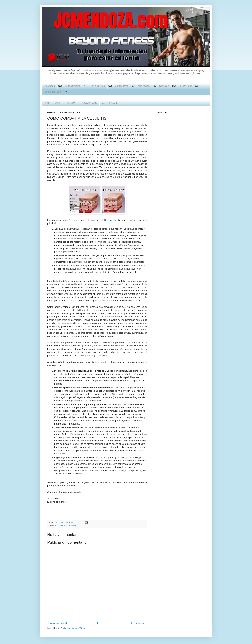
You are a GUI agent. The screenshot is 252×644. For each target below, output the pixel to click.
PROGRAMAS (89, 103)
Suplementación (53, 92)
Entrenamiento (73, 86)
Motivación (144, 86)
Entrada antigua (139, 623)
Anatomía (50, 86)
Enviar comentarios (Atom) (73, 628)
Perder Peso (185, 86)
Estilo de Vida (97, 86)
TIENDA (71, 103)
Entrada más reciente (58, 623)
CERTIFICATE (110, 103)
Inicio (47, 103)
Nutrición (164, 86)
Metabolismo (121, 86)
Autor (58, 103)
